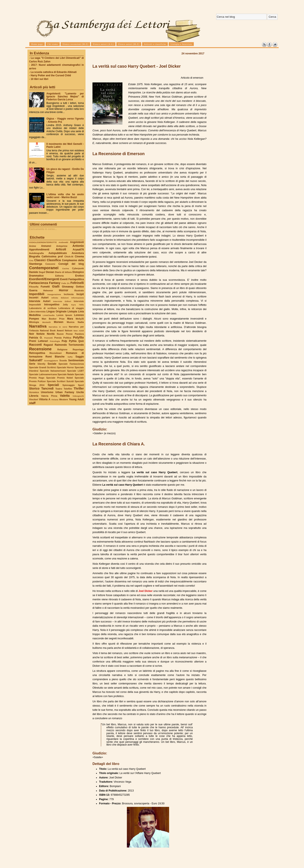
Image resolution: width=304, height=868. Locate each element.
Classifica (54, 260)
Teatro (59, 389)
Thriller (79, 388)
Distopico (78, 272)
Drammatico (36, 276)
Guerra (33, 290)
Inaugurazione (54, 294)
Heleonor (48, 290)
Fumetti (45, 287)
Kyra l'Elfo (78, 305)
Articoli (61, 249)
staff (32, 403)
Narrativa (38, 326)
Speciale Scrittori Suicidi (60, 381)
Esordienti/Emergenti (44, 279)
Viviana (55, 400)
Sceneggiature (51, 361)
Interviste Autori (40, 301)
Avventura (78, 253)
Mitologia (34, 322)
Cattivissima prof (52, 257)
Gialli (56, 286)
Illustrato (79, 290)
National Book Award (52, 331)
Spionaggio (69, 385)
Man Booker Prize (53, 319)
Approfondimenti (39, 250)
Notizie (40, 334)
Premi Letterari (39, 341)
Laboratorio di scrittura (43, 308)
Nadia (81, 322)
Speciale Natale (66, 374)
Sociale (52, 364)
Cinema (79, 257)
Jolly (65, 305)
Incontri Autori (39, 298)
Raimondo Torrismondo (69, 345)
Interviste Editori (62, 301)
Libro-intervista (37, 312)
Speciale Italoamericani (53, 371)
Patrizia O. (36, 338)
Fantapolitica (76, 279)
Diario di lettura (63, 272)
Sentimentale (76, 360)
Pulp (64, 341)
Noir (32, 334)
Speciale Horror (65, 367)
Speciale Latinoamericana (43, 374)
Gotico (80, 287)
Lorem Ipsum (64, 315)
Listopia (72, 312)
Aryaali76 (78, 250)
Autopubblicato (58, 253)
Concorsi (50, 264)
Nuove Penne (65, 334)
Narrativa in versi (58, 327)
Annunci (46, 246)
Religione (62, 349)
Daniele (34, 272)
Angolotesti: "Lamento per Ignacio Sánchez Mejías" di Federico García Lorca (65, 97)
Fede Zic (66, 283)
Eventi (64, 279)
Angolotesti (77, 242)
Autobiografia (36, 253)
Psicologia (55, 341)
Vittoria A (45, 399)
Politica (67, 338)
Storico (34, 388)
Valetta (65, 396)
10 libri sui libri (39, 79)
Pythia (73, 341)
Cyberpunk (78, 268)
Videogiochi (78, 396)
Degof (42, 272)
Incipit (80, 294)
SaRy (70, 357)
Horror (64, 290)
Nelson (69, 331)
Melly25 (80, 319)
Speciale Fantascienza (71, 364)
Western (64, 399)
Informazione (78, 298)
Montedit (46, 322)
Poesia (58, 338)
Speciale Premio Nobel (60, 378)
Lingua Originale (56, 312)
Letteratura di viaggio (71, 308)
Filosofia (34, 287)
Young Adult (76, 399)
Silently (41, 364)
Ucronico (34, 392)
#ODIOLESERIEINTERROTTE (43, 242)
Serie (32, 364)
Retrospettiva (37, 353)
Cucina (66, 268)
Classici (40, 260)
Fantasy (55, 283)
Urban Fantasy (65, 392)
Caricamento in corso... (43, 229)
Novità (51, 334)
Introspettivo (52, 305)
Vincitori (34, 399)
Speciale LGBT (75, 371)
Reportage (78, 349)
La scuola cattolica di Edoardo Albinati (54, 72)
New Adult (79, 331)
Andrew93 (63, 242)
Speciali (53, 385)
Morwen (59, 322)
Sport (81, 385)
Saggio (80, 357)
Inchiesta (69, 294)
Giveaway (68, 287)
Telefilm (68, 389)
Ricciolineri (55, 353)
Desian (50, 272)
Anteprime (62, 246)
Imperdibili (37, 294)
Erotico (79, 276)
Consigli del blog (71, 264)
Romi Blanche (55, 357)
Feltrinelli (77, 283)
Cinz (31, 260)
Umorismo (47, 392)
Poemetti (48, 338)
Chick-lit (69, 257)
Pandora (79, 334)
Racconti (35, 345)
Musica (71, 322)
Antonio (78, 246)
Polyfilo (78, 337)
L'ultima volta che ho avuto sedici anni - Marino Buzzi (65, 196)
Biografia (35, 257)
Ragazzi (48, 345)
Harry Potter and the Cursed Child (51, 75)
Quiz (81, 341)
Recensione (40, 349)
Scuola (63, 360)
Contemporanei (44, 268)
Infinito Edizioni (60, 298)
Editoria (60, 276)
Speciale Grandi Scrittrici (43, 367)
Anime (33, 246)
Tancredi (47, 388)
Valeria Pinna (49, 396)
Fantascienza (39, 283)
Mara (70, 319)
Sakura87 (36, 360)
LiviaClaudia (49, 315)
